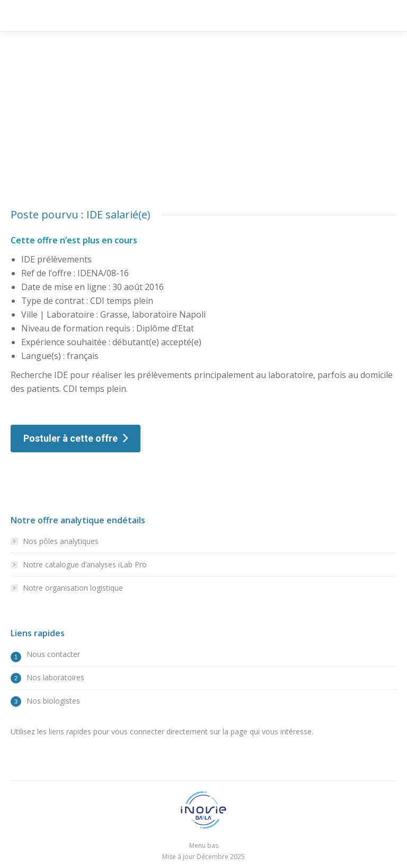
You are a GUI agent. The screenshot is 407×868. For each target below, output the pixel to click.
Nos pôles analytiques (61, 541)
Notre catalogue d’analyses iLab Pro (85, 564)
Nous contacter (53, 654)
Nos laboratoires (55, 677)
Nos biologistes (53, 701)
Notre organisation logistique (73, 588)
